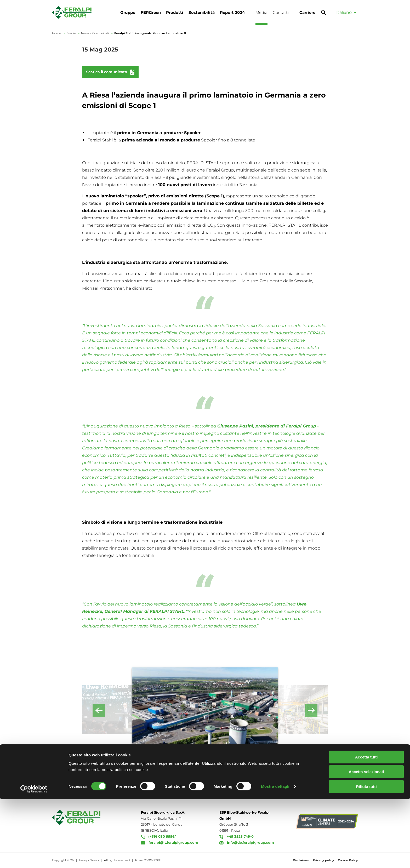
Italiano (344, 12)
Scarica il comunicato (107, 72)
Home (57, 33)
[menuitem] (345, 12)
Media (71, 33)
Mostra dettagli (275, 855)
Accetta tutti (366, 826)
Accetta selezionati (366, 841)
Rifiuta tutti (366, 855)
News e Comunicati (95, 33)
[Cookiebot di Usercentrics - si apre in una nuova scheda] (34, 858)
